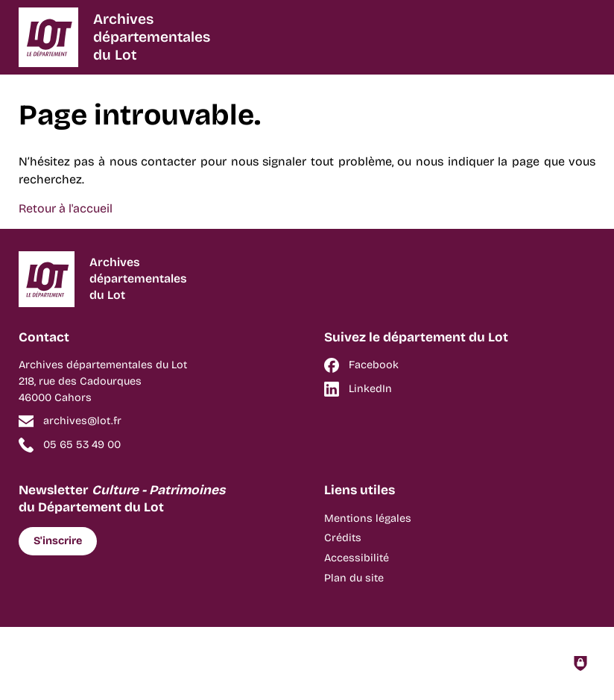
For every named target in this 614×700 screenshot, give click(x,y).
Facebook (374, 365)
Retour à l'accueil (66, 208)
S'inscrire (58, 541)
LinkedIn (370, 389)
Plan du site (354, 578)
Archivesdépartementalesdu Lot (152, 37)
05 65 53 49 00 (82, 445)
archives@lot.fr (82, 421)
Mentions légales (368, 518)
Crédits (343, 538)
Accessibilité (357, 558)
